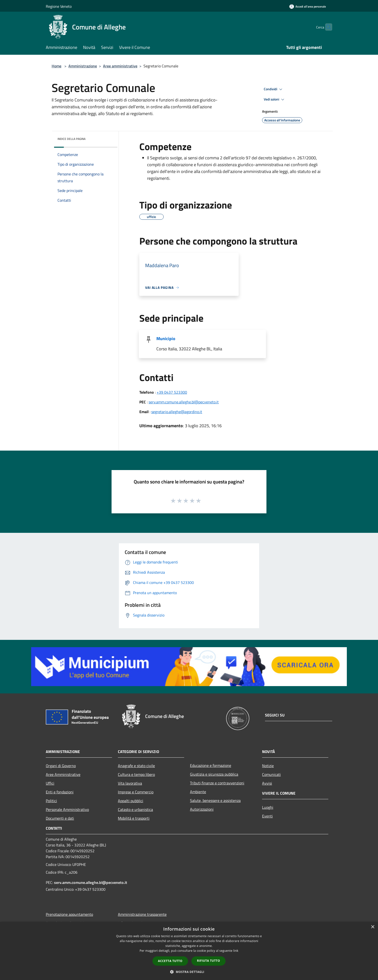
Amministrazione (83, 66)
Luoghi (268, 807)
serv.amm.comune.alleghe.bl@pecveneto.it (184, 402)
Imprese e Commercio (136, 792)
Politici (51, 801)
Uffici (50, 783)
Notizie (268, 766)
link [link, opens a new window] (236, 951)
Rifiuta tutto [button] (209, 961)
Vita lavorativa (130, 783)
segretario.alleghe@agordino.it (177, 412)
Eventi (267, 816)
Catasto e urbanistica (135, 809)
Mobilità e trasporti (134, 818)
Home (57, 66)
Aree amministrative (120, 66)
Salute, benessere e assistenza (215, 800)
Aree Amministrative (63, 774)
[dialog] (189, 951)
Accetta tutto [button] (170, 961)
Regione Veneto (59, 6)
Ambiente (198, 792)
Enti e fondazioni (60, 792)
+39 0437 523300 (172, 392)
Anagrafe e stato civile (136, 766)
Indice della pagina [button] (71, 139)
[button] (189, 972)
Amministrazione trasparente (142, 914)
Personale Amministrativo (67, 809)
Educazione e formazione (211, 765)
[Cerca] (326, 27)
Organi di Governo (61, 766)
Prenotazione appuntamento (69, 914)
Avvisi (267, 783)
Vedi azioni (275, 100)
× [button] (373, 927)
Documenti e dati (60, 818)
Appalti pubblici (131, 801)
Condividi (274, 89)
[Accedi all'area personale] (308, 6)
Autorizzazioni (202, 809)
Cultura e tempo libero (136, 774)
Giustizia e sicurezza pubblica (214, 774)
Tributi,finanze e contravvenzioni (217, 783)
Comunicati (271, 774)
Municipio (166, 339)
